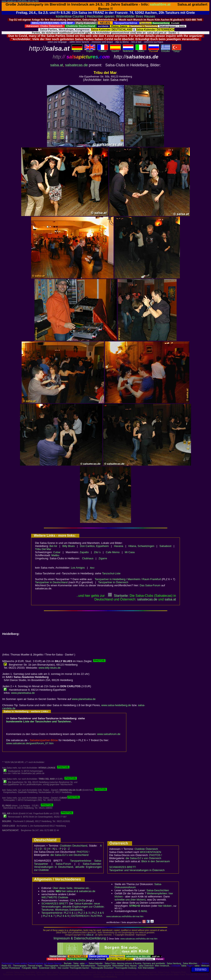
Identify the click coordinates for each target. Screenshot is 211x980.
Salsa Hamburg (174, 963)
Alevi (92, 568)
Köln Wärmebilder (146, 968)
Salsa (76, 963)
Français (103, 50)
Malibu (55, 555)
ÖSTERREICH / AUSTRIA (87, 916)
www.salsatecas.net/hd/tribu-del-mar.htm (20, 1)
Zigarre (103, 558)
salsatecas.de (76, 65)
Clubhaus (88, 558)
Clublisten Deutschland (74, 846)
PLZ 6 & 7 (49, 916)
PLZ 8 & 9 (63, 916)
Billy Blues (69, 546)
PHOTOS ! (83, 852)
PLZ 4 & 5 (98, 913)
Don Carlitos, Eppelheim (94, 546)
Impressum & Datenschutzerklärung (80, 938)
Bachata (68, 963)
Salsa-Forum (63, 864)
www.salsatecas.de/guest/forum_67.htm (30, 743)
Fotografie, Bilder (30, 968)
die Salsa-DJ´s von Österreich (144, 858)
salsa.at (57, 65)
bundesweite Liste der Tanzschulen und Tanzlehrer (39, 721)
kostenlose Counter (70, 16)
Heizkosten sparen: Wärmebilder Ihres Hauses (121, 16)
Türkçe (176, 50)
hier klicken (165, 906)
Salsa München (190, 963)
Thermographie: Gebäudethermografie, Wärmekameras (70, 966)
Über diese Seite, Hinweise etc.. (72, 888)
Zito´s (97, 552)
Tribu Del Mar (43, 549)
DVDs (82, 900)
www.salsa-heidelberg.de (116, 705)
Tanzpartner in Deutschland (51, 582)
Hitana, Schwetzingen (141, 546)
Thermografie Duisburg (126, 968)
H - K (52, 849)
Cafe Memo (113, 552)
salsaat (170, 599)
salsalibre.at (160, 4)
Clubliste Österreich (146, 849)
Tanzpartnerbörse (52, 913)
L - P (59, 849)
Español (115, 50)
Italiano (141, 50)
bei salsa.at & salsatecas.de (75, 891)
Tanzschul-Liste (111, 573)
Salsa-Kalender (96, 963)
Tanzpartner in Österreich (113, 582)
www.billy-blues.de (50, 668)
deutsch (77, 50)
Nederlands (128, 50)
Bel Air (53, 546)
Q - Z (67, 849)
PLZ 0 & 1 (70, 913)
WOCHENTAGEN (151, 852)
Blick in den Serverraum (156, 861)
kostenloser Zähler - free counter (54, 968)
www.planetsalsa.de (23, 693)
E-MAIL (143, 911)
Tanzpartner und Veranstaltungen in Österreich (137, 870)
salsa (82, 963)
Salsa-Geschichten (158, 890)
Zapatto (84, 552)
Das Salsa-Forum (150, 585)
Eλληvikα (166, 50)
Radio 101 (6, 966)
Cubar (57, 552)
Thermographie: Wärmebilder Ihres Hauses (117, 966)
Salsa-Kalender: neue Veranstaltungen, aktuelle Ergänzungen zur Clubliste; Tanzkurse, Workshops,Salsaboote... (73, 907)
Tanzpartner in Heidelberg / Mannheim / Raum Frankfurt (128, 579)
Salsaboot (165, 546)
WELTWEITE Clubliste (55, 897)
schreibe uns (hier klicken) (130, 900)
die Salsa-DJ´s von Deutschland (70, 855)
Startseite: (118, 596)
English (90, 50)
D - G (43, 849)
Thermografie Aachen (79, 968)
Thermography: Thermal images (28, 966)
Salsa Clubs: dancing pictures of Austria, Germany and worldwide (135, 963)
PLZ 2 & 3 (84, 913)
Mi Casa (130, 552)
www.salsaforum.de (109, 734)
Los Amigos (78, 568)
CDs (72, 900)
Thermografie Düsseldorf (102, 968)
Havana (119, 546)
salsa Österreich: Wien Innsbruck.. (154, 966)
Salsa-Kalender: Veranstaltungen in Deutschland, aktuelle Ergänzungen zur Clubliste (68, 867)
